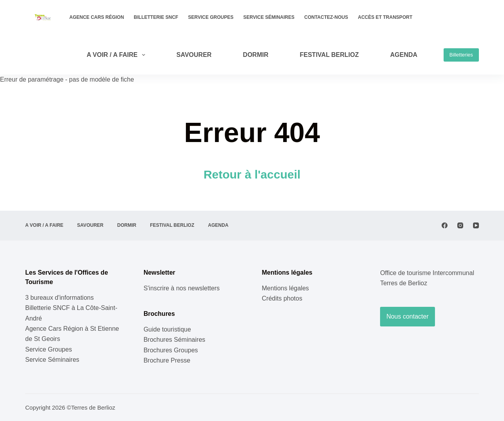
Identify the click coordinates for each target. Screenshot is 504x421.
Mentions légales (286, 288)
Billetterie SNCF (156, 17)
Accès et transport (385, 17)
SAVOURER (194, 55)
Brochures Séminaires (174, 340)
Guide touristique (167, 329)
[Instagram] (460, 225)
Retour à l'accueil (252, 174)
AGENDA (404, 55)
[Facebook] (445, 225)
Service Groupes (211, 17)
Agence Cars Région (97, 17)
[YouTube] (476, 225)
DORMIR (256, 55)
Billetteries (461, 55)
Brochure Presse (167, 360)
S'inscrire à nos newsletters (182, 288)
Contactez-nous (326, 17)
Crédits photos (282, 298)
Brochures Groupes (171, 350)
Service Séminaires (269, 17)
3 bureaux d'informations (59, 298)
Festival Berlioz (329, 55)
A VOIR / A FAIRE (117, 55)
